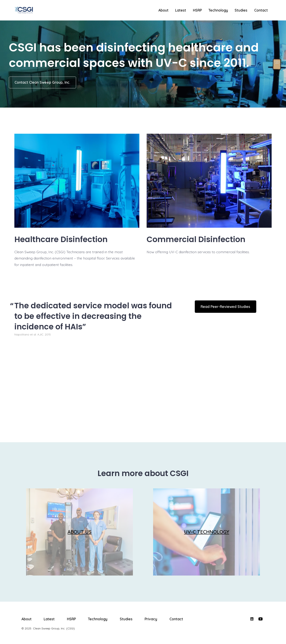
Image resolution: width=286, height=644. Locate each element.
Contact (261, 10)
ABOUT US (79, 532)
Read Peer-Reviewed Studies (225, 307)
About (163, 10)
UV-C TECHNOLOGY (207, 532)
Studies (241, 10)
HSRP (197, 10)
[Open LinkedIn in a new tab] (252, 619)
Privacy (151, 619)
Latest (181, 10)
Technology (218, 10)
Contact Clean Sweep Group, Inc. (42, 82)
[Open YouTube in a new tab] (261, 619)
